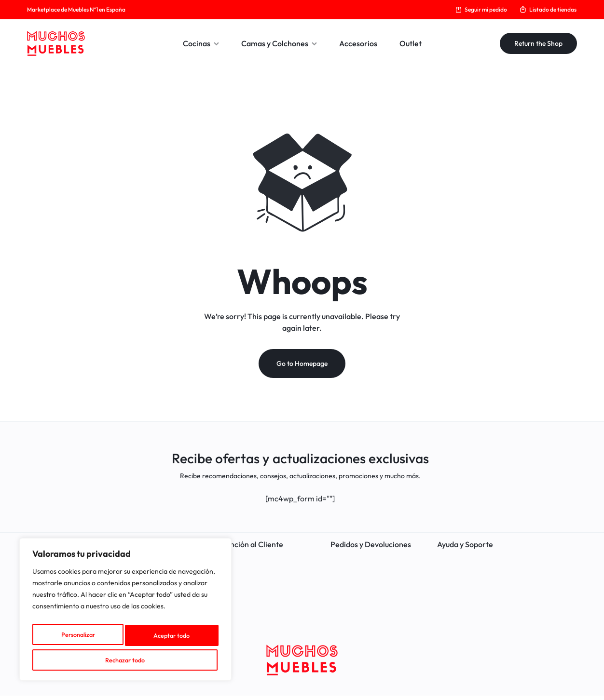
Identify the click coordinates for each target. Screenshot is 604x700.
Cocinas (201, 43)
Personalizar (75, 639)
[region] (125, 614)
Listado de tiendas (548, 9)
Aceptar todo (126, 660)
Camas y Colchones (279, 43)
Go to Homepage (302, 368)
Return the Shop (538, 43)
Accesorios (358, 43)
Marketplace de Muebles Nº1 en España (76, 9)
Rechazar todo (169, 639)
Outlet (411, 43)
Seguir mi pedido (481, 9)
